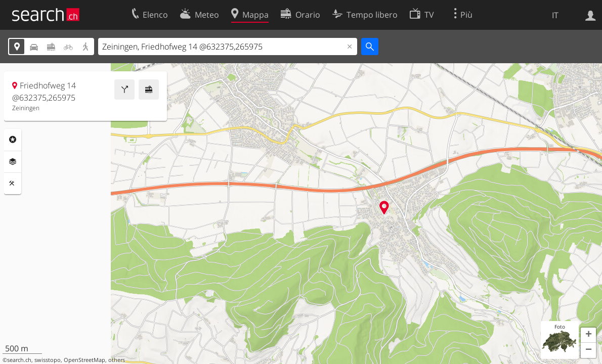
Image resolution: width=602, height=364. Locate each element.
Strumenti (13, 184)
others (117, 360)
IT (555, 15)
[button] (588, 335)
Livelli (13, 162)
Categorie (13, 140)
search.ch (19, 360)
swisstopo (48, 360)
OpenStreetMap (84, 360)
